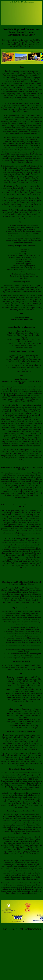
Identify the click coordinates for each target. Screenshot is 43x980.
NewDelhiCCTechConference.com (21, 2)
